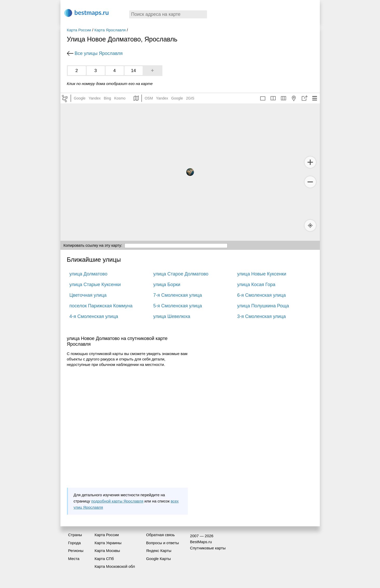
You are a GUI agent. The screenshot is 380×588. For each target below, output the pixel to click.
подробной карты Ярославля (117, 501)
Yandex (95, 98)
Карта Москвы (107, 551)
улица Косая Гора (256, 285)
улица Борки (167, 285)
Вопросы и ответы (162, 543)
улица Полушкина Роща (263, 306)
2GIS (190, 98)
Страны (75, 535)
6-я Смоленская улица (261, 295)
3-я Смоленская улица (261, 316)
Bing (107, 98)
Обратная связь (160, 535)
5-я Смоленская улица (178, 306)
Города (75, 543)
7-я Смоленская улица (178, 295)
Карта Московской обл (115, 566)
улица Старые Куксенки (95, 285)
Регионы (76, 551)
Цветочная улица (88, 295)
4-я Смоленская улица (94, 316)
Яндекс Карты (159, 551)
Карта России (79, 30)
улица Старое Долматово (181, 274)
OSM (149, 98)
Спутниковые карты (208, 548)
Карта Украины (108, 543)
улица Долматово (88, 274)
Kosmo (120, 98)
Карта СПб (104, 559)
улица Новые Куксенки (262, 274)
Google (80, 98)
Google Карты (158, 559)
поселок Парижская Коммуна (101, 306)
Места (74, 559)
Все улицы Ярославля (99, 53)
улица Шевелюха (172, 316)
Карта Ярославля (110, 30)
